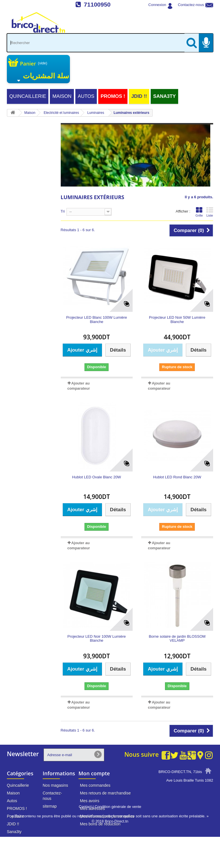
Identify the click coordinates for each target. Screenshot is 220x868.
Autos (86, 96)
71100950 (97, 4)
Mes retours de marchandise (105, 793)
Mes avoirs (90, 801)
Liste (210, 212)
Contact (85, 838)
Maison (62, 96)
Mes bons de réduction (100, 824)
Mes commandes (95, 785)
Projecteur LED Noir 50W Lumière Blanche (177, 320)
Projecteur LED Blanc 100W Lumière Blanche (97, 320)
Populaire (15, 816)
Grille (199, 212)
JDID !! (139, 96)
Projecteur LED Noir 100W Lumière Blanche (97, 639)
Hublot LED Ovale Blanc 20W (97, 477)
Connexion (157, 5)
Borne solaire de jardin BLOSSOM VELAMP (177, 639)
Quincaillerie (28, 96)
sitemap (50, 806)
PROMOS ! (113, 96)
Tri (63, 211)
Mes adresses (92, 808)
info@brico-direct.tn (185, 811)
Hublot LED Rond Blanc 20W (177, 477)
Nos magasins (55, 785)
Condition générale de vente (118, 838)
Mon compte (94, 773)
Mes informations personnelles (107, 816)
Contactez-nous (191, 5)
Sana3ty (165, 96)
